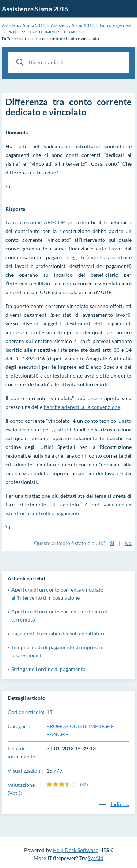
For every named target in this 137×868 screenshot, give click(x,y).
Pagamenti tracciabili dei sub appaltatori (58, 633)
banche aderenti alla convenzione (82, 407)
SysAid (96, 858)
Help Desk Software (75, 850)
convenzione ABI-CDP (39, 222)
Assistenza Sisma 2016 (35, 9)
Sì (112, 543)
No (128, 543)
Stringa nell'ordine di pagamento (48, 669)
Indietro (114, 804)
